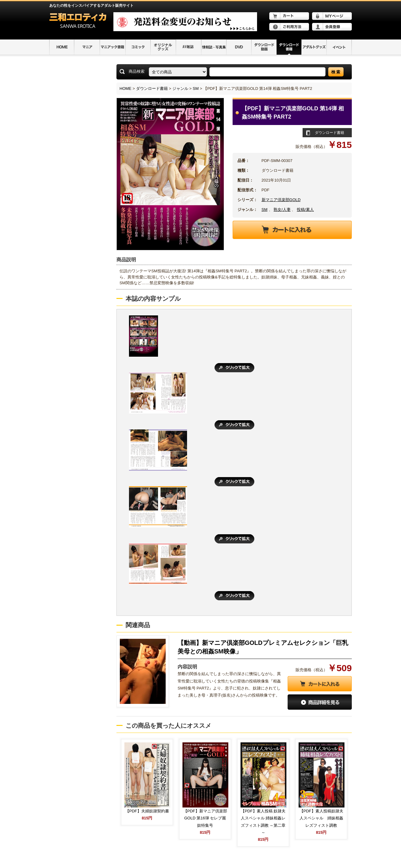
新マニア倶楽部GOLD (281, 200)
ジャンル (180, 88)
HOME (125, 88)
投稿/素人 (305, 210)
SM (196, 88)
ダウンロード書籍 (152, 88)
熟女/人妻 (282, 210)
